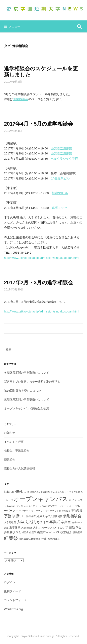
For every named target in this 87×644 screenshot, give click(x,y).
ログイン (10, 582)
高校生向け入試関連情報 (19, 469)
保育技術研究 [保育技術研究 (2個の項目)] (38, 516)
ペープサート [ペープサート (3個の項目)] (23, 511)
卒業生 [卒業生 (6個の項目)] (66, 522)
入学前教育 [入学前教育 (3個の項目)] (10, 522)
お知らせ (10, 433)
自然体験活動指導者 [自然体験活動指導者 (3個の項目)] (30, 539)
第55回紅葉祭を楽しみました (23, 391)
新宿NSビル (60, 193)
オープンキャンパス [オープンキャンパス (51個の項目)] (41, 499)
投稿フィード (12, 591)
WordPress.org (13, 609)
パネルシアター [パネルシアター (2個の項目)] (32, 506)
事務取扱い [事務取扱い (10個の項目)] (14, 516)
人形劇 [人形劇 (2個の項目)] (27, 516)
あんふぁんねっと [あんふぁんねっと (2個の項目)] (60, 492)
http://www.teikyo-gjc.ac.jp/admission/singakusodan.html (42, 258)
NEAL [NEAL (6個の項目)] (19, 492)
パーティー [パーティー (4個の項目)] (67, 506)
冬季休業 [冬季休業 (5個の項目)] (43, 522)
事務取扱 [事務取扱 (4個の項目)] (77, 511)
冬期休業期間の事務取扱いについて (27, 373)
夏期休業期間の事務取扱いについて (27, 399)
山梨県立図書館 (61, 148)
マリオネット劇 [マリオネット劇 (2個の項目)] (53, 511)
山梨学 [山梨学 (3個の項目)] (33, 532)
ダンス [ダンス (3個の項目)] (19, 506)
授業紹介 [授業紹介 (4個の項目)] (66, 532)
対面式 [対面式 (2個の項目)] (25, 532)
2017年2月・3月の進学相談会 (38, 282)
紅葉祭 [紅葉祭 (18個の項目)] (11, 538)
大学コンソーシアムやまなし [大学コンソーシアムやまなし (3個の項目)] (49, 528)
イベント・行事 (14, 442)
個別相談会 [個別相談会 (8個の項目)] (72, 516)
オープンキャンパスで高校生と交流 (27, 408)
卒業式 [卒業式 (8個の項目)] (55, 522)
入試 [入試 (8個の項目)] (32, 522)
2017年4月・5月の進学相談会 (38, 124)
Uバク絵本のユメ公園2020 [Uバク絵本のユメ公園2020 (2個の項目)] (37, 492)
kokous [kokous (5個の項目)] (9, 492)
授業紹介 (10, 460)
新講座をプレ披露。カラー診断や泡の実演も (32, 382)
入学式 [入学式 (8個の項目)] (22, 522)
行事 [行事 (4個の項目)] (44, 539)
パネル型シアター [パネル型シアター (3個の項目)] (50, 506)
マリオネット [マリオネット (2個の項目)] (38, 511)
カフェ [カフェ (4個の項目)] (73, 500)
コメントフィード (15, 600)
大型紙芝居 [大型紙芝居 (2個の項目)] (27, 528)
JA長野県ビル (60, 178)
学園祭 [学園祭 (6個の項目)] (70, 527)
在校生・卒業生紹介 (17, 450)
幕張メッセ (59, 208)
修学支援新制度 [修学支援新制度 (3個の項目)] (54, 516)
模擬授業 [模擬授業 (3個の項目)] (77, 532)
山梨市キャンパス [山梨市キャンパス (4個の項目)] (48, 532)
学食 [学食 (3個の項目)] (18, 532)
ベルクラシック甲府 (64, 159)
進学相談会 (21, 99)
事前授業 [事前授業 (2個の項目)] (66, 511)
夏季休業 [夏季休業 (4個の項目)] (15, 527)
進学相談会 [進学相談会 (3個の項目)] (54, 539)
